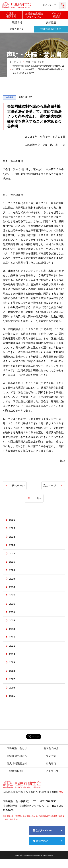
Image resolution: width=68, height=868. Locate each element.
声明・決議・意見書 (35, 62)
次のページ (50, 485)
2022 (12, 554)
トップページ (16, 62)
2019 (12, 579)
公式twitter (40, 841)
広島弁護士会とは (17, 748)
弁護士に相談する (11, 15)
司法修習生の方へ (17, 756)
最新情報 (17, 23)
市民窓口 (51, 763)
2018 (12, 587)
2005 (12, 696)
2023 (12, 545)
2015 (12, 612)
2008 (12, 671)
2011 (12, 646)
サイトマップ (49, 5)
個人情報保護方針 (17, 763)
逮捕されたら (17, 29)
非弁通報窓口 (17, 771)
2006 (12, 688)
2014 (12, 620)
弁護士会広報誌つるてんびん (34, 15)
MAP (62, 792)
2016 (12, 604)
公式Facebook (42, 830)
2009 (12, 662)
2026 (12, 520)
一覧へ (38, 498)
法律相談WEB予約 (51, 29)
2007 (12, 679)
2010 (12, 654)
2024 (12, 537)
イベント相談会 (57, 15)
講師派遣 (51, 23)
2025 (12, 528)
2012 (12, 637)
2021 (12, 562)
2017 (12, 595)
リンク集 (51, 756)
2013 (12, 629)
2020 (12, 570)
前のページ (18, 485)
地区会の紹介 (51, 748)
